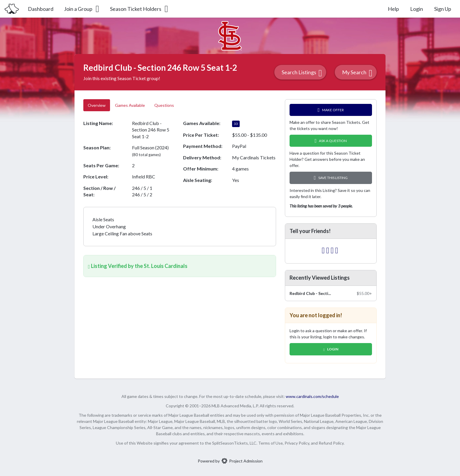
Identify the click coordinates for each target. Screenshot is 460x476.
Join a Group (82, 9)
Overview (97, 105)
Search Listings (302, 73)
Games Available (130, 105)
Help (393, 9)
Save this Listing (331, 178)
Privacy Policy (297, 443)
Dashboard (41, 9)
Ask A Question (331, 141)
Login (417, 9)
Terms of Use (270, 443)
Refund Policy (331, 443)
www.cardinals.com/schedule (312, 396)
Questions (165, 105)
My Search (357, 73)
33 (236, 124)
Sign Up (443, 9)
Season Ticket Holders (139, 9)
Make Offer (331, 110)
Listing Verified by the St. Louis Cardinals (138, 266)
